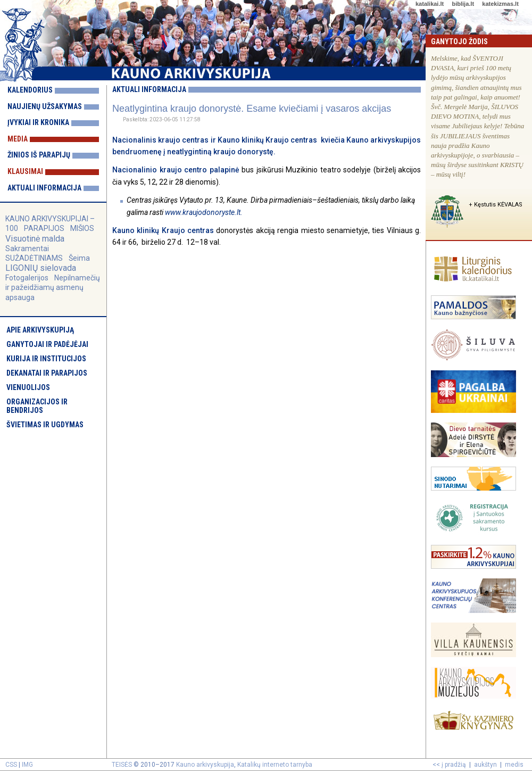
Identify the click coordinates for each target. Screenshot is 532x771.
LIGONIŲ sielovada (41, 268)
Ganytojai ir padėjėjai (47, 344)
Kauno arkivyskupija (205, 765)
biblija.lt (463, 4)
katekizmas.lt (500, 4)
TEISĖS (122, 765)
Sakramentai (27, 248)
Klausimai (25, 171)
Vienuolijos (28, 387)
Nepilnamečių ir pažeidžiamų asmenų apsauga (53, 287)
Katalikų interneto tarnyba (275, 765)
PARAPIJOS (44, 228)
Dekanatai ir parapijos (47, 373)
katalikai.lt (430, 4)
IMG (27, 765)
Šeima (79, 258)
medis (514, 765)
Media (18, 139)
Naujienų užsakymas (45, 106)
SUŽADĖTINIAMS (34, 258)
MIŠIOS (82, 228)
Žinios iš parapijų (39, 155)
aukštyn (485, 765)
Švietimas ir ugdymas (45, 425)
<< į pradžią (449, 765)
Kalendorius (30, 90)
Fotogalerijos (27, 278)
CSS (11, 765)
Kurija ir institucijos (46, 359)
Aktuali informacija (44, 188)
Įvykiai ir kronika (38, 122)
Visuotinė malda (35, 239)
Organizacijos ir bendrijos (37, 406)
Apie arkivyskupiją (40, 330)
